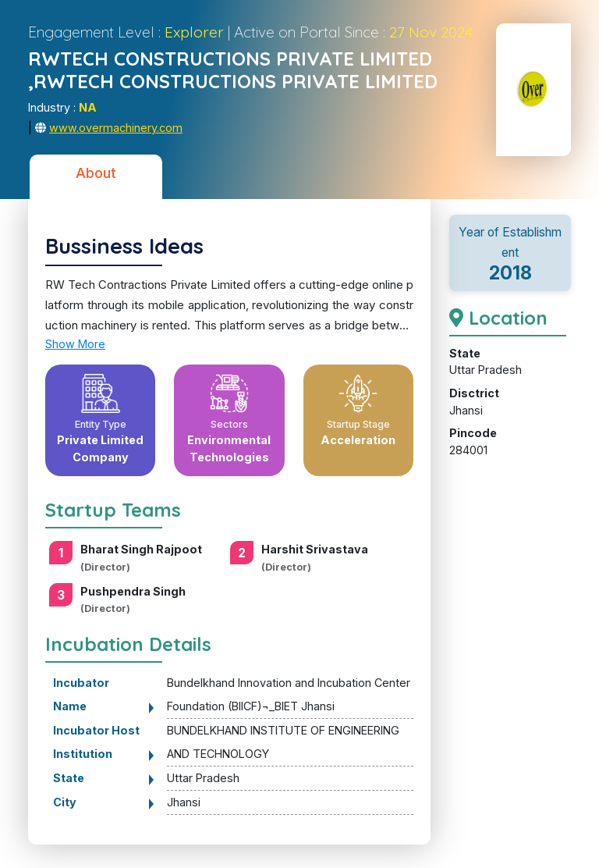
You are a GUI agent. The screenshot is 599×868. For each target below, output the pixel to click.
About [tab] (96, 173)
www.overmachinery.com (116, 128)
